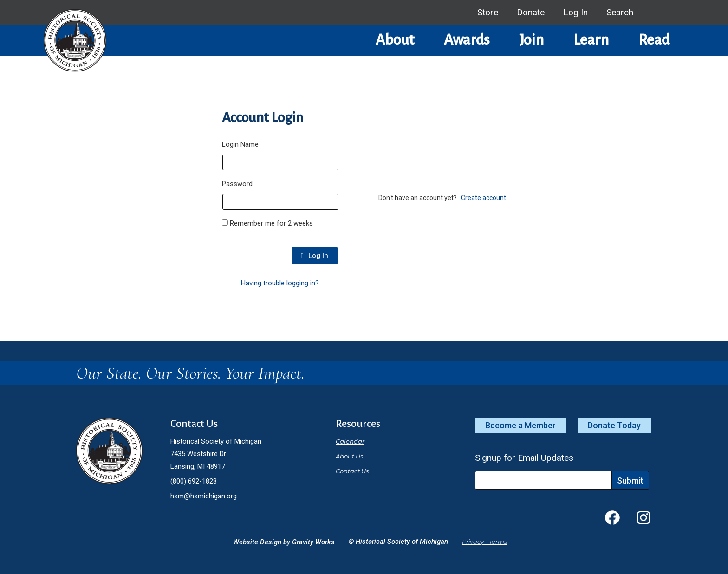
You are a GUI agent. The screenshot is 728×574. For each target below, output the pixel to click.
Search (620, 12)
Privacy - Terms (484, 542)
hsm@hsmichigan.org (204, 496)
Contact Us (352, 471)
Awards (467, 40)
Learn (591, 40)
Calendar (350, 441)
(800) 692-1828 (194, 481)
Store (488, 12)
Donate (531, 12)
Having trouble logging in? (280, 283)
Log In (575, 12)
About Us (349, 456)
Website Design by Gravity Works (284, 542)
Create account (484, 198)
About (395, 40)
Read (654, 40)
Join (531, 40)
